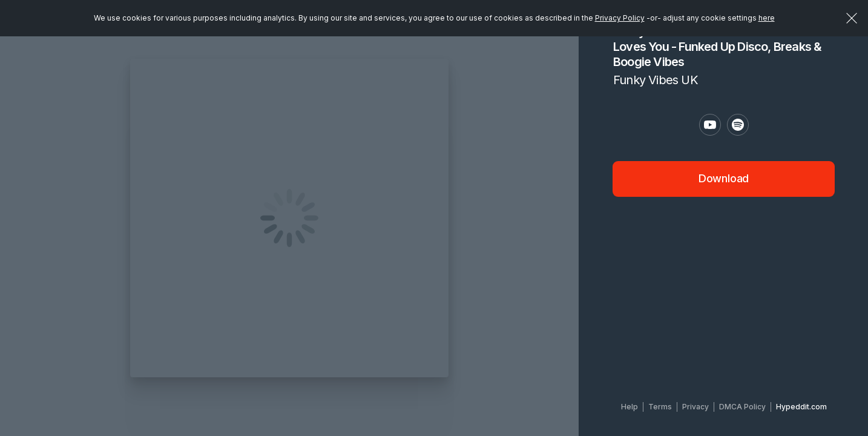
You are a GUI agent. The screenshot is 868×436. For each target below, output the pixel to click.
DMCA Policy (742, 407)
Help (630, 407)
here (767, 18)
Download (724, 178)
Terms (660, 407)
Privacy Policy (620, 18)
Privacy (695, 407)
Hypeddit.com (801, 407)
